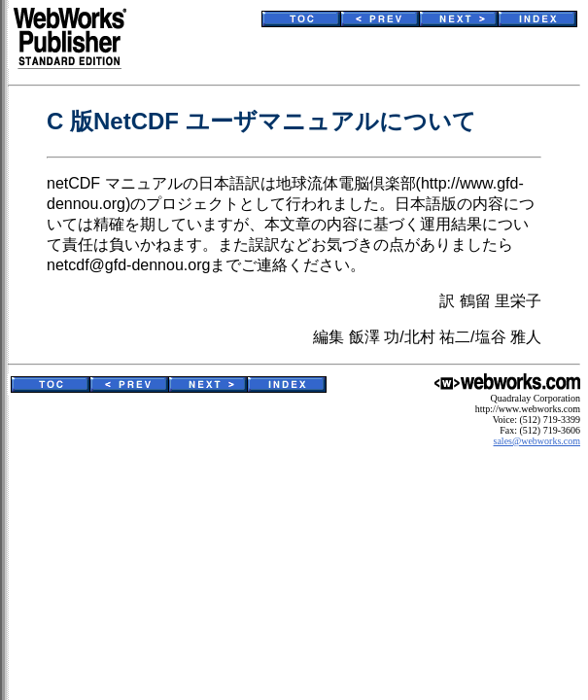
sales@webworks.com (537, 441)
